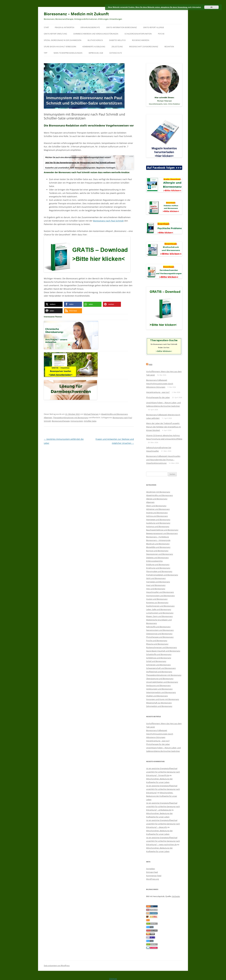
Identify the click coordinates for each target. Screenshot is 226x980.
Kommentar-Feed (154, 876)
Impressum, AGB (96, 53)
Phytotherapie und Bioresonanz (160, 637)
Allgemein (48, 418)
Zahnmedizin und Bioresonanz (159, 706)
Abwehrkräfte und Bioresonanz (114, 414)
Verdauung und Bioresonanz (158, 685)
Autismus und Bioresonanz (158, 526)
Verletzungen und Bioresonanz (159, 689)
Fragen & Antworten (64, 27)
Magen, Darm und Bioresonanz (159, 616)
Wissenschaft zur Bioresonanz (144, 47)
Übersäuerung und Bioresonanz (160, 679)
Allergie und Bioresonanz (157, 499)
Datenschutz (116, 53)
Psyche (161, 34)
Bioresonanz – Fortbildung (157, 537)
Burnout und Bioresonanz (157, 551)
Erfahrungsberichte (90, 27)
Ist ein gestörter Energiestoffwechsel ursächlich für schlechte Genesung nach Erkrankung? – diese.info (163, 824)
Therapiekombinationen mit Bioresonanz (71, 418)
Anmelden (151, 869)
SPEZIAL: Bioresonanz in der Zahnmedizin (63, 40)
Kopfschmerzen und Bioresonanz (160, 606)
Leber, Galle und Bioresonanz (159, 609)
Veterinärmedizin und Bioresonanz (161, 692)
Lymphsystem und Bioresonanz (160, 613)
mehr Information (194, 7)
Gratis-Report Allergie (154, 27)
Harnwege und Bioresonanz (158, 582)
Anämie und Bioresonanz (157, 513)
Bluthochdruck (95, 40)
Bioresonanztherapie (61, 421)
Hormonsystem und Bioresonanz (160, 596)
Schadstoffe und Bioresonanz (159, 654)
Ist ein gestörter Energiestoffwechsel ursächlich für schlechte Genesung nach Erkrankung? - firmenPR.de (163, 772)
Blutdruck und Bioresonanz (158, 544)
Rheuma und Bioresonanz (157, 644)
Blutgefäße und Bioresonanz (158, 547)
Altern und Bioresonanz (156, 506)
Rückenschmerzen (141, 40)
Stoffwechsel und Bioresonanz (159, 672)
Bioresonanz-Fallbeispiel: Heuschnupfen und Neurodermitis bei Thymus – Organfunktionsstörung (163, 460)
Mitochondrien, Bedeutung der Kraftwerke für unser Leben (162, 796)
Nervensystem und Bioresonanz (160, 630)
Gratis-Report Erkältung (55, 34)
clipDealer (176, 896)
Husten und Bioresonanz (157, 599)
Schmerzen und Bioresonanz (158, 665)
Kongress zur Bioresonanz (157, 602)
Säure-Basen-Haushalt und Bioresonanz (163, 651)
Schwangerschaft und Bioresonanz (161, 668)
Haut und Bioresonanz (156, 585)
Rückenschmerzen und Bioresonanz (162, 647)
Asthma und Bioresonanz (157, 516)
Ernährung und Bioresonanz (158, 568)
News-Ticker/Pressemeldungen (68, 53)
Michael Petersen (91, 414)
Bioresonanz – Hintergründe (158, 540)
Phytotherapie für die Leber (158, 397)
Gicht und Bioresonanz (156, 578)
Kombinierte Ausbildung (94, 47)
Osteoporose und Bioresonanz (159, 634)
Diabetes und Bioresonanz (157, 558)
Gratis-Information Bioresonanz (122, 27)
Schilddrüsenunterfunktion (138, 34)
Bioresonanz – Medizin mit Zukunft (76, 14)
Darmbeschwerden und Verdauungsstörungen (96, 34)
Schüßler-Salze (90, 421)
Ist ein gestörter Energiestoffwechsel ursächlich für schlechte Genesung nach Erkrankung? (163, 789)
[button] (54, 304)
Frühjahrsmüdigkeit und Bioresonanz (162, 575)
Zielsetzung (117, 47)
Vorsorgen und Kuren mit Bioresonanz (163, 699)
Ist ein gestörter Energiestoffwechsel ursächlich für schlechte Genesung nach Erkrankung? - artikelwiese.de (163, 806)
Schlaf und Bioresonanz (156, 661)
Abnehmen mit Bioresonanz (158, 492)
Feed (150, 364)
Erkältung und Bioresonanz (158, 564)
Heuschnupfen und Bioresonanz (160, 592)
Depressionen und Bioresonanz (160, 554)
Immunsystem (77, 421)
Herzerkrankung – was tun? (158, 392)
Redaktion (169, 47)
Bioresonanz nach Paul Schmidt (108, 221)
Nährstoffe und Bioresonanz (158, 627)
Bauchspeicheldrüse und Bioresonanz (162, 530)
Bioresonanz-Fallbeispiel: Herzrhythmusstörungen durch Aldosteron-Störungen (160, 384)
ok (211, 7)
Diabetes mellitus (117, 40)
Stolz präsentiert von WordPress (57, 966)
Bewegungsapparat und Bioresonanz (162, 533)
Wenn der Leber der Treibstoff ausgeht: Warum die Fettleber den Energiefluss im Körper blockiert (164, 427)
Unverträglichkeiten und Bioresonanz (162, 682)
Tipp (46, 53)
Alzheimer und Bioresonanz (158, 509)
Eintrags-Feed (152, 872)
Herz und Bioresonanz (156, 589)
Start (46, 27)
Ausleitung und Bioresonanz (158, 523)
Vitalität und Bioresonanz (157, 696)
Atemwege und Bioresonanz (158, 520)
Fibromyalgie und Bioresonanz (159, 571)
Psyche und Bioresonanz (157, 641)
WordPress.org (152, 879)
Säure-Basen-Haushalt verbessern (60, 47)
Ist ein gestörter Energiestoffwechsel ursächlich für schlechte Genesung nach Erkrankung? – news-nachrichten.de (163, 841)
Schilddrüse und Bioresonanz (159, 658)
